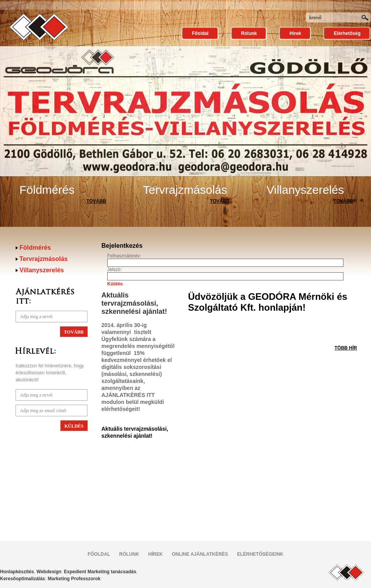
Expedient (75, 572)
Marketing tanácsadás (112, 572)
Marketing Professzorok (74, 579)
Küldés (115, 284)
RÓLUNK (129, 554)
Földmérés (47, 190)
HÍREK (155, 554)
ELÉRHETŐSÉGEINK (260, 554)
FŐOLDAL (99, 554)
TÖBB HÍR (346, 348)
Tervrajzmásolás (185, 190)
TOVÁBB (96, 201)
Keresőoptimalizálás (23, 579)
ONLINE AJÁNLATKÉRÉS (200, 554)
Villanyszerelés (305, 190)
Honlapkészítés (17, 572)
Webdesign (49, 572)
